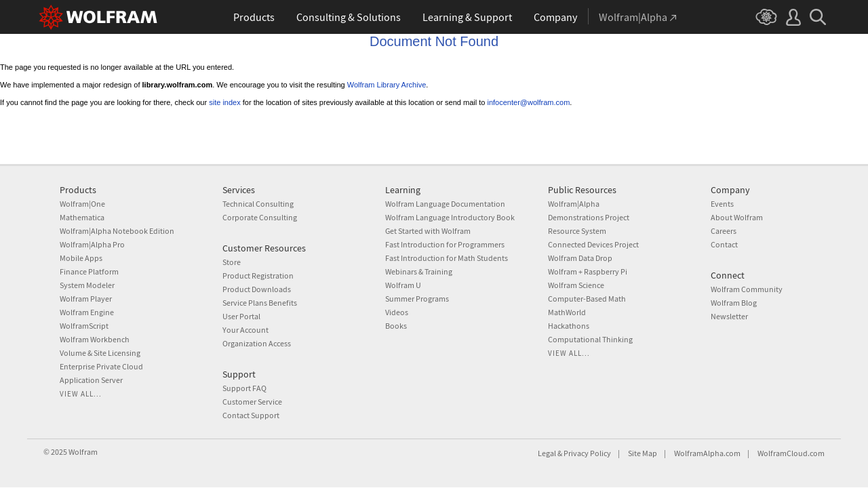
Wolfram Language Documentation (445, 204)
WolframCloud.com (791, 453)
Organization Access (257, 343)
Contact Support (251, 415)
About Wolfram (737, 217)
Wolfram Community (747, 289)
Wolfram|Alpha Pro (92, 244)
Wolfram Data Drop (580, 258)
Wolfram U (403, 285)
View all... (81, 394)
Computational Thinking (590, 339)
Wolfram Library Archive (387, 85)
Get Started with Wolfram (428, 231)
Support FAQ (244, 388)
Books (396, 326)
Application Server (91, 380)
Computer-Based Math (587, 299)
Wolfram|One (82, 204)
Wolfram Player (86, 299)
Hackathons (569, 326)
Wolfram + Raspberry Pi (588, 271)
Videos (397, 312)
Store (232, 262)
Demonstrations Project (589, 217)
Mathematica (82, 217)
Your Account (245, 330)
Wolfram (83, 452)
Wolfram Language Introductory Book (450, 217)
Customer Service (252, 402)
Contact (724, 244)
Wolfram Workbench (95, 339)
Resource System (577, 231)
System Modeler (87, 285)
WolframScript (84, 326)
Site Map (643, 453)
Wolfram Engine (87, 312)
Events (722, 204)
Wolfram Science (576, 285)
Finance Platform (89, 271)
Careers (724, 231)
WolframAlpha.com (707, 453)
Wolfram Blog (734, 303)
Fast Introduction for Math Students (447, 258)
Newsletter (729, 316)
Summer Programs (417, 299)
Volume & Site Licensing (100, 353)
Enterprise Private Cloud (101, 366)
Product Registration (258, 276)
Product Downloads (257, 289)
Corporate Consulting (260, 217)
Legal (547, 453)
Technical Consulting (258, 204)
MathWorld (567, 312)
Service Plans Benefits (260, 303)
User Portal (241, 316)
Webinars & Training (419, 271)
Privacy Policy (587, 453)
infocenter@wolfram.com (529, 102)
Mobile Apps (81, 258)
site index (224, 102)
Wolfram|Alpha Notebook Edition (117, 231)
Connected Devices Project (593, 244)
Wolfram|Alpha (574, 204)
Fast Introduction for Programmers (445, 244)
